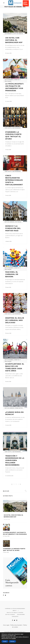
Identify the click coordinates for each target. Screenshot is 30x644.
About (15, 611)
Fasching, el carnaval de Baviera (12, 274)
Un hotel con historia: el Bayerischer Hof (14, 40)
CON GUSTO (8, 128)
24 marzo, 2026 (8, 101)
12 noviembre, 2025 (9, 476)
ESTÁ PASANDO (9, 80)
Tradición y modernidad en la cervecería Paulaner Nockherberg (15, 460)
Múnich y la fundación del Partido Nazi (13, 228)
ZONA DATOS (19, 408)
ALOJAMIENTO (9, 34)
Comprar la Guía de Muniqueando (15, 609)
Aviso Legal (6, 625)
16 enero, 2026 (8, 381)
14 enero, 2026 (8, 425)
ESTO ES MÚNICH (18, 34)
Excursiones (21, 614)
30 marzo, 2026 (8, 53)
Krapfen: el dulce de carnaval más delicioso (15, 320)
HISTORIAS (18, 222)
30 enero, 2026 (8, 333)
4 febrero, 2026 (8, 241)
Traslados (15, 616)
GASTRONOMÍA (17, 128)
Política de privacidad (16, 625)
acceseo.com (21, 634)
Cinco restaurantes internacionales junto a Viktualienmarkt (14, 180)
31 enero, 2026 (8, 287)
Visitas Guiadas (10, 614)
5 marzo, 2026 (8, 150)
